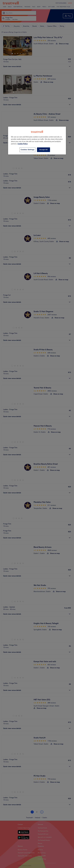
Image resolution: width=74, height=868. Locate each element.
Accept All (44, 150)
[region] (37, 140)
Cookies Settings (28, 150)
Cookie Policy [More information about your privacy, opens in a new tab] (23, 144)
